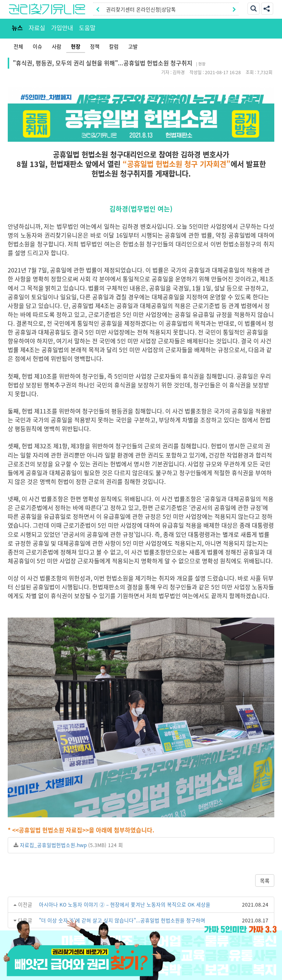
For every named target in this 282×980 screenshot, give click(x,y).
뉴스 (17, 28)
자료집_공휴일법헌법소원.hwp (53, 845)
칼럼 (114, 46)
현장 (76, 46)
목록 (265, 880)
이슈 (37, 46)
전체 (18, 46)
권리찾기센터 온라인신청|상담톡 (141, 9)
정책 (95, 46)
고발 (133, 46)
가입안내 (62, 28)
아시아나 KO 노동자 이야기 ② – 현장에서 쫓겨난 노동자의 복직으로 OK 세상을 (125, 904)
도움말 (87, 28)
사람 (57, 46)
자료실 (37, 28)
